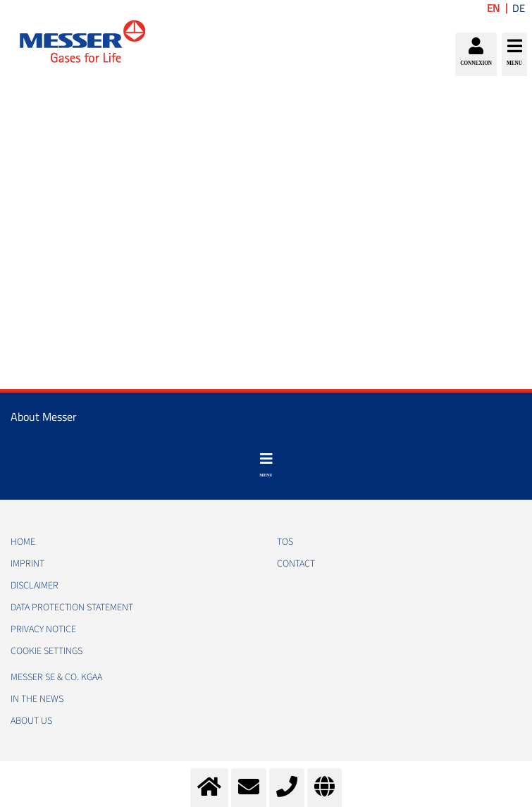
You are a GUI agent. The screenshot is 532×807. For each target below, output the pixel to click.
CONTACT (296, 564)
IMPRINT (27, 564)
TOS (285, 542)
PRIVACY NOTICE (43, 629)
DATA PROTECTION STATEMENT (72, 608)
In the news (37, 699)
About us (31, 721)
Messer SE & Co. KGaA (56, 677)
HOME (23, 542)
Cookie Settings (47, 651)
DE (519, 8)
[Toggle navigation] (266, 465)
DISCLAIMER (35, 586)
